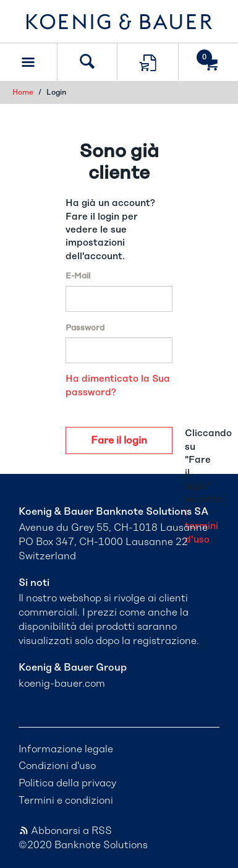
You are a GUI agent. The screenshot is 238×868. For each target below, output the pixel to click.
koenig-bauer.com (62, 684)
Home (23, 92)
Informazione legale (66, 749)
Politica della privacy (67, 783)
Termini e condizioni (66, 801)
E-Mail (78, 276)
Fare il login (119, 440)
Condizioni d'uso (57, 766)
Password (85, 328)
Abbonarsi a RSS (65, 831)
